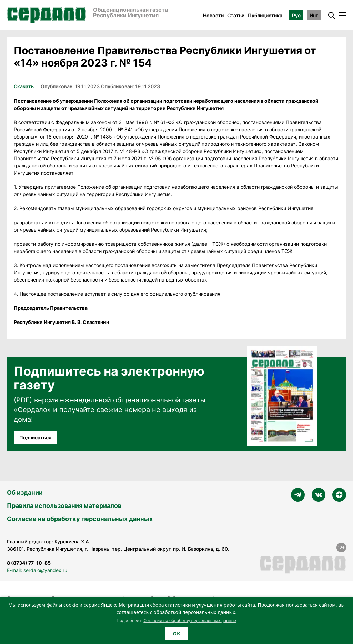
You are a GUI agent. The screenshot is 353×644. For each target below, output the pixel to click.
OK (176, 633)
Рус (296, 15)
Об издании (25, 493)
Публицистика (265, 15)
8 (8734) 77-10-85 (29, 563)
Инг (314, 15)
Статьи (236, 15)
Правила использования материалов (64, 506)
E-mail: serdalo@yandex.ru (37, 570)
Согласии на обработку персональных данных (190, 620)
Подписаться (35, 437)
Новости (213, 15)
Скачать (24, 86)
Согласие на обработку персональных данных (80, 519)
